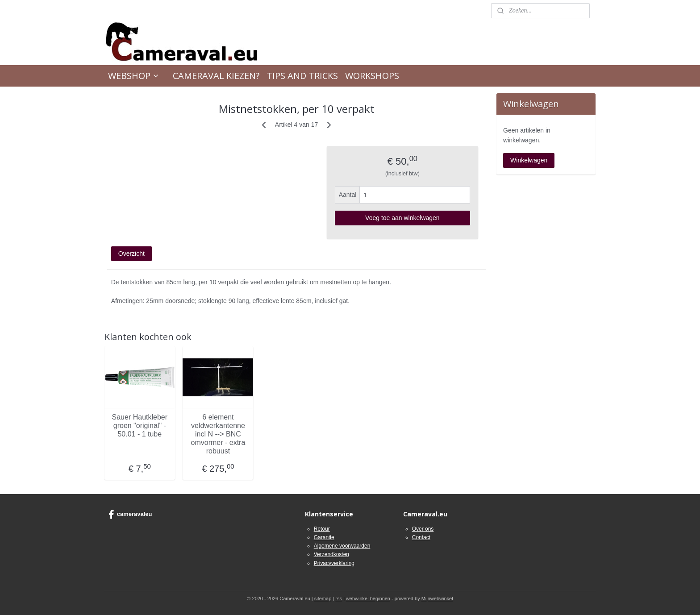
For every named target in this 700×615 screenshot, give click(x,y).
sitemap (323, 598)
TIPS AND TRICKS (302, 76)
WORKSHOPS (372, 76)
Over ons (423, 529)
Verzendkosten (331, 554)
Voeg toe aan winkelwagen (402, 218)
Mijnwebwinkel (437, 598)
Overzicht (131, 253)
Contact (421, 537)
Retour (322, 529)
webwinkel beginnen (368, 598)
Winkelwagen (529, 160)
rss (339, 598)
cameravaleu (130, 515)
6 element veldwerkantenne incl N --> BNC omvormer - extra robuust (218, 434)
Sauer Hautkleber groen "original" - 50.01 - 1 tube (140, 425)
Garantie (324, 537)
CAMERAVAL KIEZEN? (216, 76)
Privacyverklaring (334, 563)
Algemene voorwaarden (342, 546)
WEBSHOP (134, 76)
